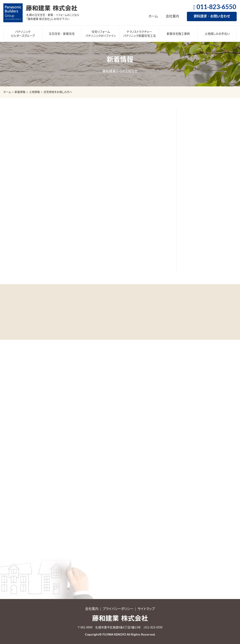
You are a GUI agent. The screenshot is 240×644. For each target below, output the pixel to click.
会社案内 (172, 16)
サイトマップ (146, 609)
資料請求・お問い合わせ (212, 16)
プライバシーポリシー (118, 609)
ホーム (153, 16)
